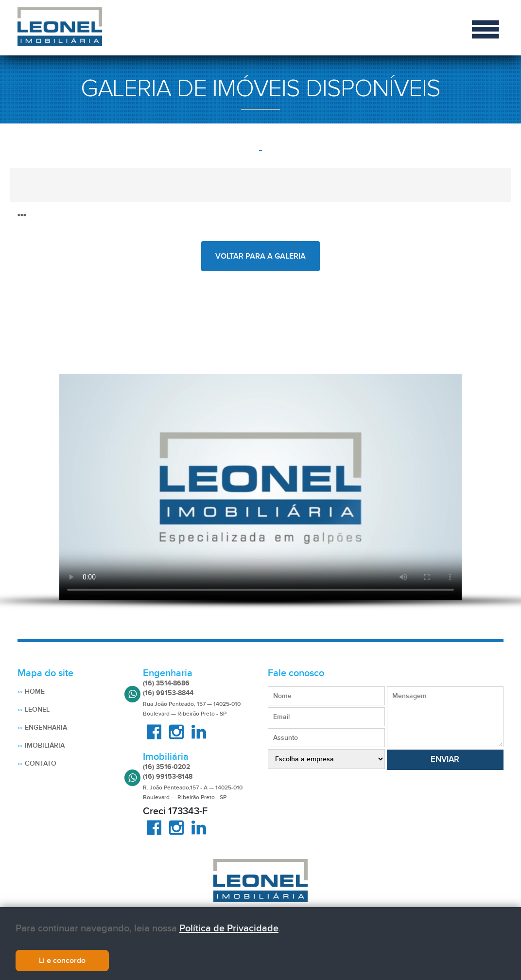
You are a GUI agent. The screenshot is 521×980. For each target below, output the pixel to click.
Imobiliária (45, 745)
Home (35, 691)
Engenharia (46, 727)
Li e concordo (62, 962)
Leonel (37, 709)
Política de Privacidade (229, 929)
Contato (41, 763)
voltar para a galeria (260, 256)
